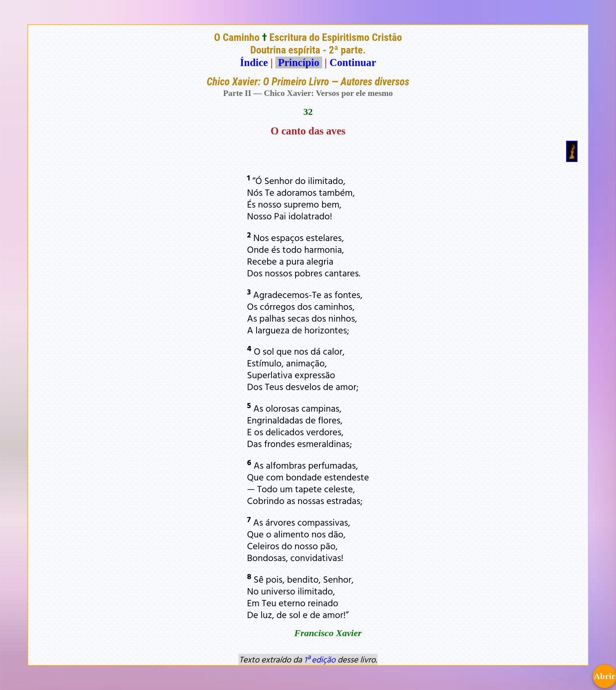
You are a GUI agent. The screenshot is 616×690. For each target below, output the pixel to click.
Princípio (299, 63)
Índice (254, 63)
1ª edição (320, 659)
